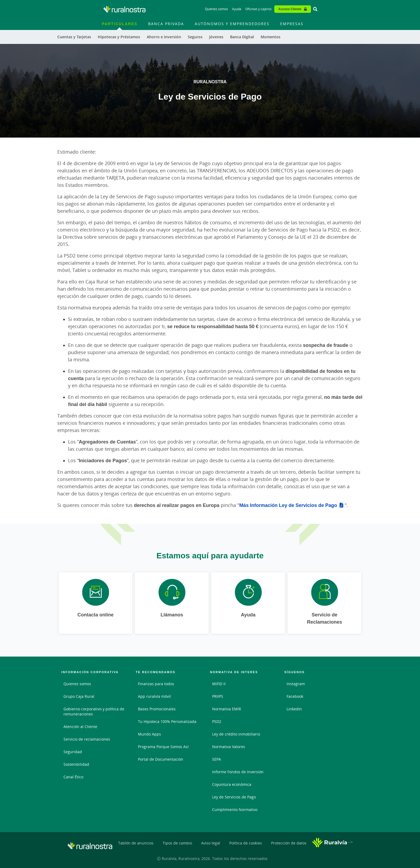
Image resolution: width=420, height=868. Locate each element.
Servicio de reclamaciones (87, 739)
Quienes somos (77, 684)
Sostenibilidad (76, 764)
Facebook (295, 696)
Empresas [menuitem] (292, 24)
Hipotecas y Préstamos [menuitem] (119, 37)
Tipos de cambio (177, 843)
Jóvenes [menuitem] (216, 37)
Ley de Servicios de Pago (234, 797)
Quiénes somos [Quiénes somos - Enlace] (216, 9)
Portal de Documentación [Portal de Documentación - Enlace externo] (161, 759)
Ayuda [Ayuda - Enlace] (237, 9)
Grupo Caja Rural (79, 696)
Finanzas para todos (156, 684)
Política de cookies (246, 843)
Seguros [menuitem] (195, 37)
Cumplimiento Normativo (235, 810)
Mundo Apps (149, 734)
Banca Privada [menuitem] (166, 24)
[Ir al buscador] (315, 9)
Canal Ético (73, 777)
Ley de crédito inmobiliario (236, 734)
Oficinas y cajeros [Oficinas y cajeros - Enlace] (258, 9)
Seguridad (73, 752)
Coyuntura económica (232, 784)
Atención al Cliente (80, 727)
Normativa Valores (229, 747)
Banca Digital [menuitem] (242, 37)
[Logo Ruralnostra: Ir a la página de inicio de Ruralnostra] (125, 9)
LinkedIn (294, 709)
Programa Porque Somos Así (163, 747)
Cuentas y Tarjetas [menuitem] (74, 37)
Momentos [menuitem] (271, 37)
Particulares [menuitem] (120, 24)
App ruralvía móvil (154, 696)
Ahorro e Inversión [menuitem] (164, 37)
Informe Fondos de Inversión (238, 772)
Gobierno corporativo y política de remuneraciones (94, 711)
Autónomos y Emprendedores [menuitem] (232, 24)
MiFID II (219, 684)
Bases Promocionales (157, 709)
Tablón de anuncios (136, 843)
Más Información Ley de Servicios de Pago (288, 505)
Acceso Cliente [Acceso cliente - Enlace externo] (290, 9)
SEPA (217, 759)
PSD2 (217, 721)
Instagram (296, 684)
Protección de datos (289, 843)
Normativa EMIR (227, 709)
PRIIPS (218, 696)
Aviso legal (211, 843)
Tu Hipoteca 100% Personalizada (167, 721)
